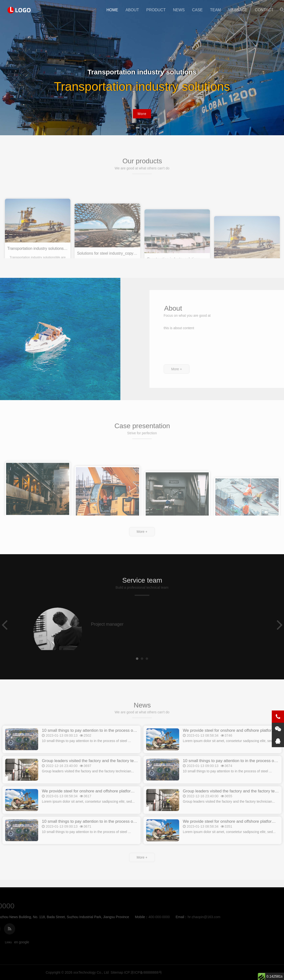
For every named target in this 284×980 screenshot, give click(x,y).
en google (22, 942)
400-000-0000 (37, 917)
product (156, 10)
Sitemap (242, 972)
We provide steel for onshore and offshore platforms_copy (94, 803)
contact (264, 10)
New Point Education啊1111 (20, 10)
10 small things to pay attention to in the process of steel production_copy (109, 833)
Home (112, 10)
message (238, 10)
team (215, 10)
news (179, 10)
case (197, 10)
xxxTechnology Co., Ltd (216, 972)
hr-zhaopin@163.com (81, 917)
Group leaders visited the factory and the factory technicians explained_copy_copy (117, 773)
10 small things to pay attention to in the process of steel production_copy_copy (114, 742)
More (142, 114)
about (132, 10)
